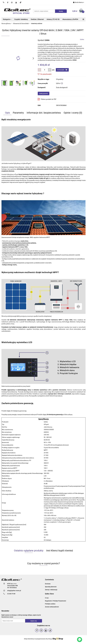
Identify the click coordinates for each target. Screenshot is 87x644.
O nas (47, 598)
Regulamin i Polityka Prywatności (56, 601)
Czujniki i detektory (21, 19)
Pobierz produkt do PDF (47, 99)
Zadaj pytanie (44, 94)
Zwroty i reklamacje (51, 590)
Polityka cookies (50, 604)
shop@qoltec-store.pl (14, 591)
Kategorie (7, 19)
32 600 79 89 (11, 594)
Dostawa (48, 584)
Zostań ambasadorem (52, 607)
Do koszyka (62, 70)
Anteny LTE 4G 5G (53, 19)
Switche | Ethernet (37, 19)
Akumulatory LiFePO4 (70, 19)
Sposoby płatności (51, 587)
